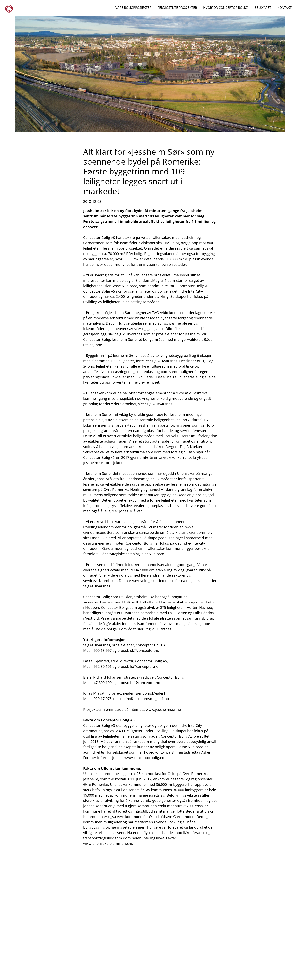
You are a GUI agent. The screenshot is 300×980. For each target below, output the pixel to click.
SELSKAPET (263, 8)
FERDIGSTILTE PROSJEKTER (177, 8)
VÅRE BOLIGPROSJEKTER (133, 8)
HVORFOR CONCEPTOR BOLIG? (226, 8)
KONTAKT (285, 8)
